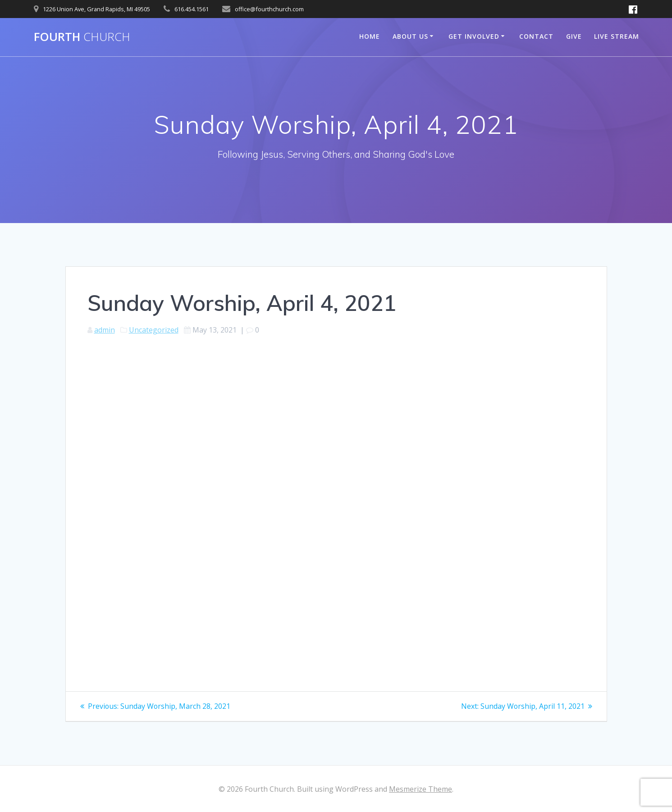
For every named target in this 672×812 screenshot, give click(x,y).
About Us (410, 36)
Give (574, 36)
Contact (536, 36)
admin (105, 330)
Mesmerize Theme (421, 789)
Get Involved (474, 36)
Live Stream (617, 36)
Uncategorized (154, 330)
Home (370, 36)
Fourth (82, 37)
